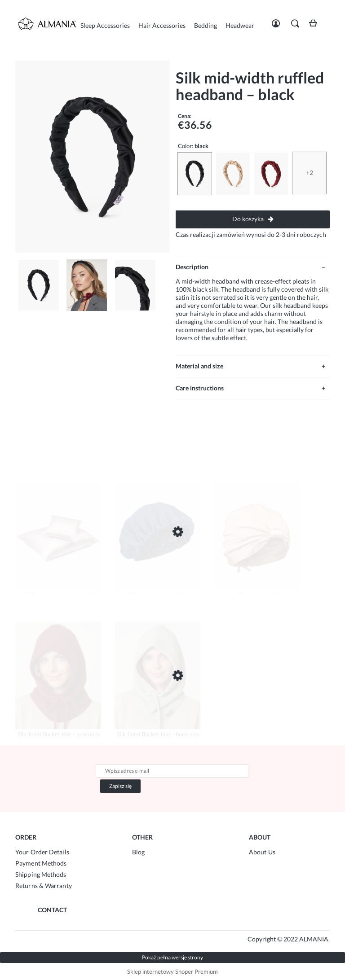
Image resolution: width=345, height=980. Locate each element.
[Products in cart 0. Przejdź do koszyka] (316, 26)
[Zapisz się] (120, 786)
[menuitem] (105, 25)
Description (192, 267)
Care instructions (200, 388)
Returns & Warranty (44, 886)
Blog (138, 852)
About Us (262, 852)
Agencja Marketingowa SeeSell (147, 939)
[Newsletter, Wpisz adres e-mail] (172, 771)
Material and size (199, 366)
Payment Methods (41, 863)
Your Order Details (42, 852)
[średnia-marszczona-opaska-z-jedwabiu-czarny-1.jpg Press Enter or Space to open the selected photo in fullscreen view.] (92, 157)
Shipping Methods (41, 874)
